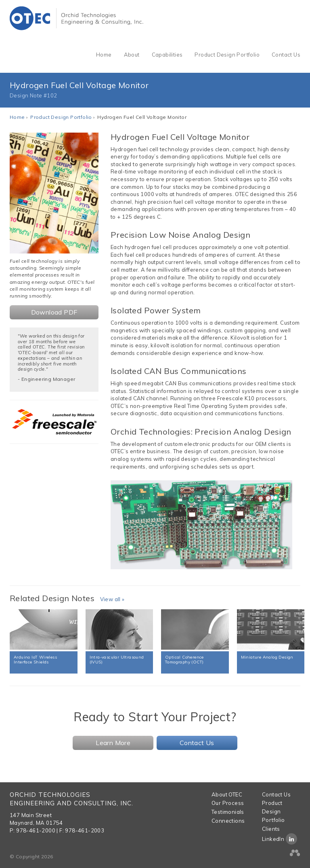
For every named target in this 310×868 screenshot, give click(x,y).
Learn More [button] (113, 743)
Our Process (228, 803)
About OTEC (227, 794)
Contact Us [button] (197, 743)
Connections (228, 821)
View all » (112, 599)
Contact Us (286, 55)
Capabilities (167, 55)
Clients (271, 829)
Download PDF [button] (54, 312)
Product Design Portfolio (227, 55)
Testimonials (228, 812)
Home (104, 55)
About (132, 55)
